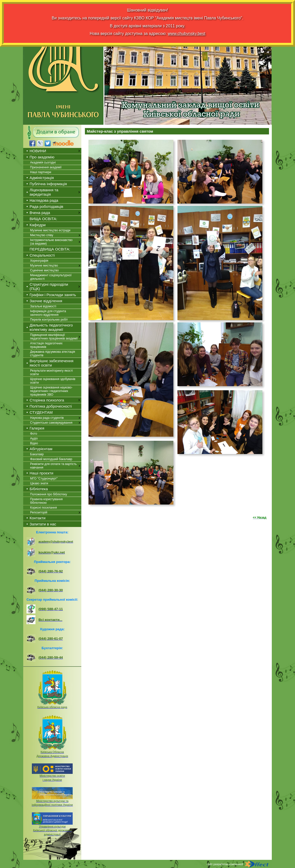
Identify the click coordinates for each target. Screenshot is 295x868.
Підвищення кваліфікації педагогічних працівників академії (54, 337)
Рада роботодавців (46, 206)
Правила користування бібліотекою (46, 501)
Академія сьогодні (43, 162)
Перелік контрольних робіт (49, 320)
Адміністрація (42, 178)
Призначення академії (46, 167)
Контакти (37, 518)
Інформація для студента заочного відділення (48, 313)
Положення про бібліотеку (49, 494)
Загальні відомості (43, 306)
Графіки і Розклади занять (53, 295)
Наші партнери (41, 172)
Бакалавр (37, 454)
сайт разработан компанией (225, 864)
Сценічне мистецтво (44, 270)
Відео (34, 443)
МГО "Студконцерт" (44, 479)
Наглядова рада (44, 200)
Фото (34, 434)
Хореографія (39, 261)
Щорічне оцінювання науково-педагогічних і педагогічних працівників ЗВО (51, 391)
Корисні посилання (43, 508)
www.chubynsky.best (187, 34)
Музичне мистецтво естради (50, 230)
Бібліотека (39, 489)
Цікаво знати (39, 483)
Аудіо (34, 438)
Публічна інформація (48, 184)
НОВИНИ (38, 151)
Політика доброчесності (51, 406)
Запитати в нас (43, 524)
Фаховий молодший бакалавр (51, 459)
